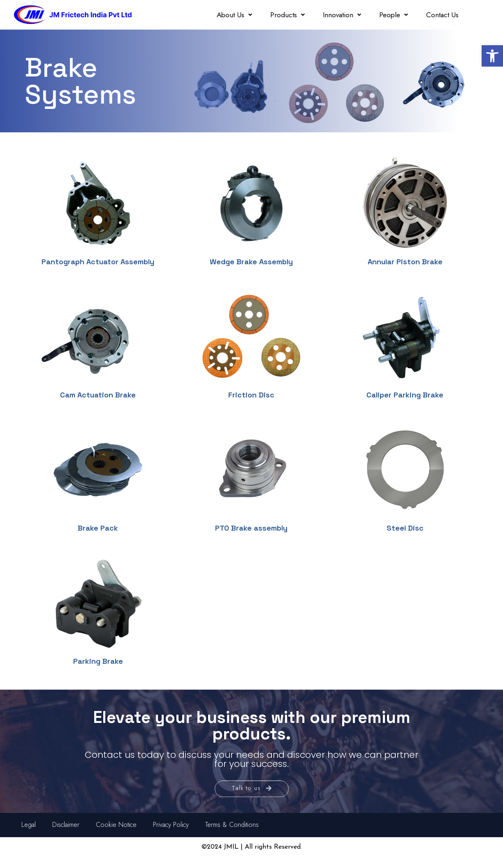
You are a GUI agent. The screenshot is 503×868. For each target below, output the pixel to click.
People (394, 15)
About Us (234, 15)
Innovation (342, 15)
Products (287, 15)
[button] (492, 56)
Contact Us (442, 15)
